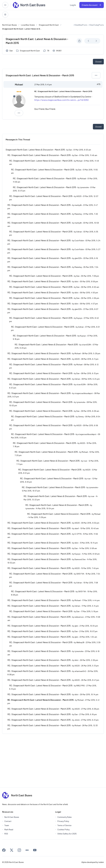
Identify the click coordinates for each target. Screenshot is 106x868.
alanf (77, 528)
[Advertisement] (53, 760)
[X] (12, 850)
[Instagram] (19, 850)
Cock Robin (79, 240)
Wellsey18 (80, 642)
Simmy (81, 416)
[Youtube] (35, 850)
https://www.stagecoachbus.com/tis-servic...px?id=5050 (61, 100)
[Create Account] (92, 5)
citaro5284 (86, 345)
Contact (8, 821)
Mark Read (9, 829)
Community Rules (65, 817)
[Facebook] (4, 850)
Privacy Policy (63, 821)
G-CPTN (78, 534)
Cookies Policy (63, 829)
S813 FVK (80, 574)
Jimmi (77, 720)
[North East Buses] (16, 5)
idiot (76, 281)
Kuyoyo (79, 318)
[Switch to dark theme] (5, 15)
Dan (11, 51)
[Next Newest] (96, 41)
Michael (19, 84)
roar (85, 461)
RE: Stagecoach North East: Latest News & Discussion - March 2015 (39, 155)
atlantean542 (80, 671)
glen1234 (78, 258)
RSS (6, 834)
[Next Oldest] (88, 41)
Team (7, 825)
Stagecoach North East (30, 51)
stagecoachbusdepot (84, 393)
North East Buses (22, 795)
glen (76, 626)
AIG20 (79, 196)
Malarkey (78, 214)
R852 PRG (81, 686)
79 (48, 51)
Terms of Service (64, 825)
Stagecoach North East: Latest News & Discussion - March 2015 (35, 150)
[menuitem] (73, 5)
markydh (78, 205)
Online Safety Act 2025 (67, 834)
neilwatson (79, 617)
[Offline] (14, 96)
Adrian (79, 232)
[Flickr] (27, 850)
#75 (99, 84)
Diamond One (80, 559)
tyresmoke (84, 187)
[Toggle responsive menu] (5, 5)
